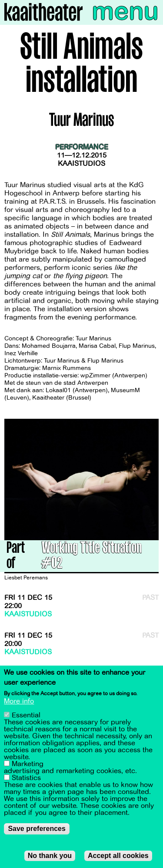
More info (19, 702)
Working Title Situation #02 (92, 557)
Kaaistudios (81, 164)
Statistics (26, 778)
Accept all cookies (118, 856)
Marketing (28, 764)
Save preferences (37, 829)
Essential (26, 716)
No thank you (50, 856)
